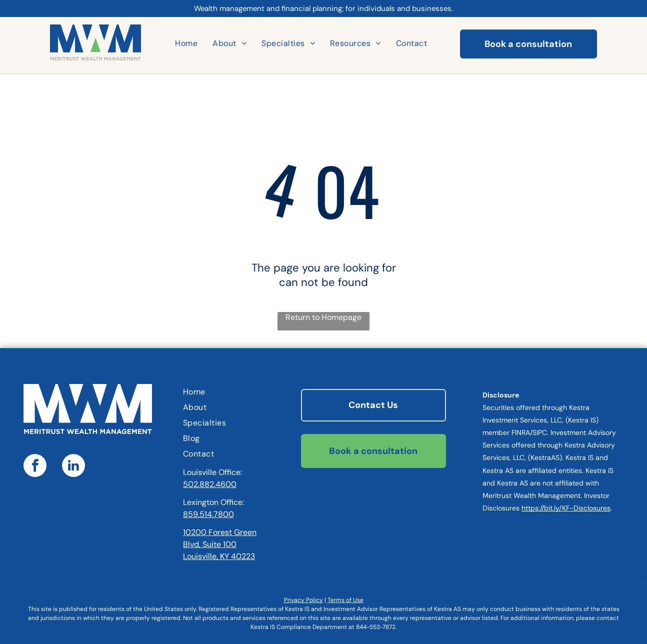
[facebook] (35, 467)
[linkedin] (73, 467)
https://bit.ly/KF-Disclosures (566, 508)
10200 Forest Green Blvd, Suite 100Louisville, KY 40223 (220, 544)
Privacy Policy (303, 600)
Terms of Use (345, 600)
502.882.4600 (210, 484)
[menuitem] (186, 43)
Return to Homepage (323, 317)
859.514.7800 (208, 514)
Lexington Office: (213, 502)
